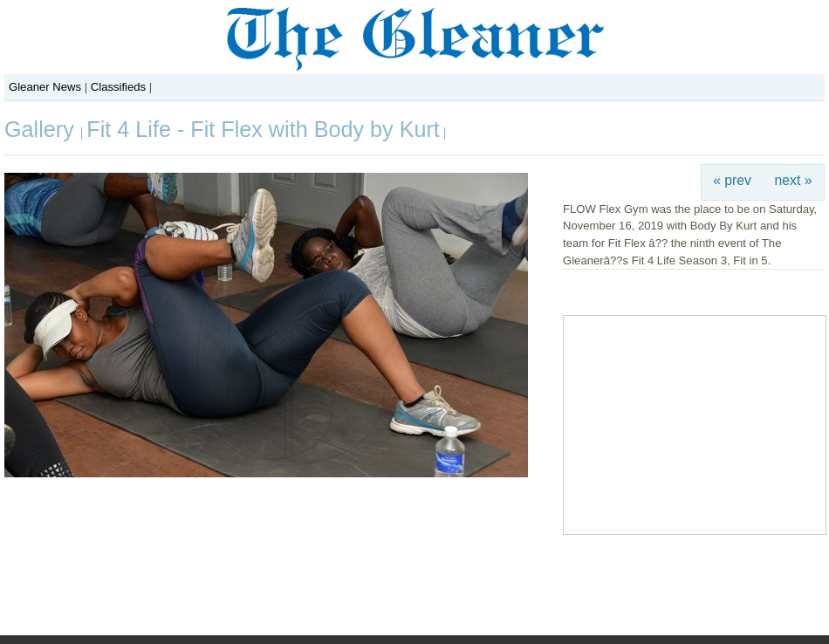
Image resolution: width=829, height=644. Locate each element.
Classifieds (118, 87)
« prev (732, 180)
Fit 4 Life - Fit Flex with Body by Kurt (263, 129)
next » (794, 180)
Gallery (42, 129)
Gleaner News (45, 87)
